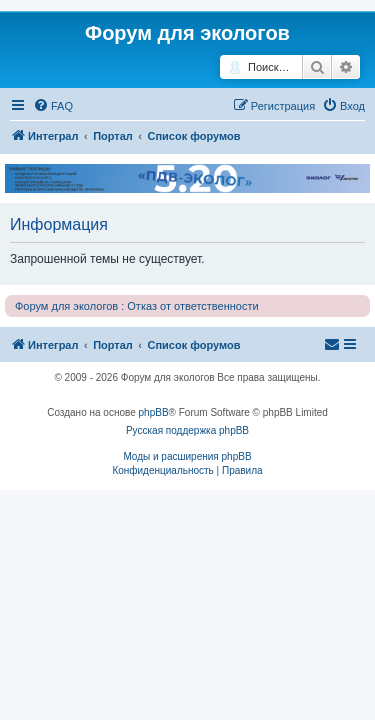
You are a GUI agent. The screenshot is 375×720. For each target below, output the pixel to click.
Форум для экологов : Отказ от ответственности (137, 306)
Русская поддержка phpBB (187, 430)
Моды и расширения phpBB (187, 456)
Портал (113, 136)
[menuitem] (53, 106)
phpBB (154, 412)
